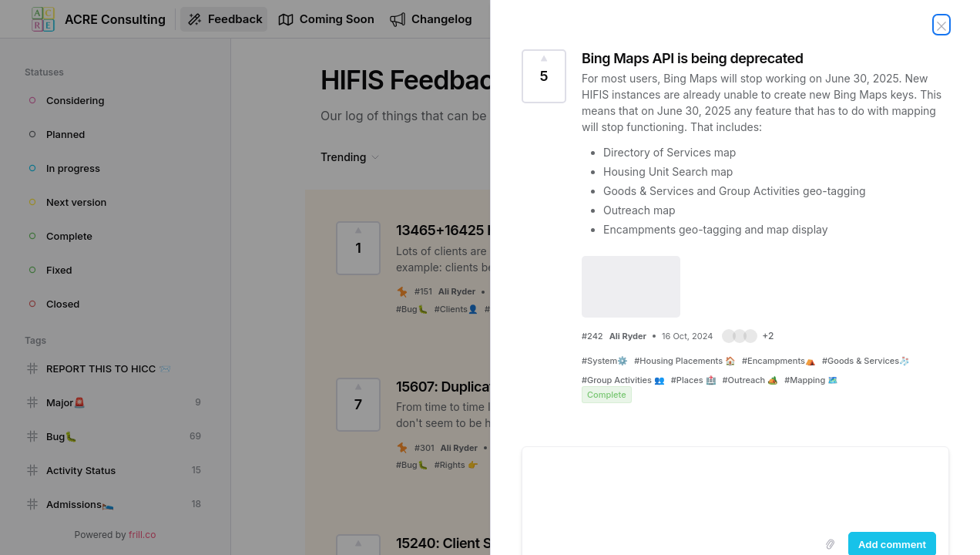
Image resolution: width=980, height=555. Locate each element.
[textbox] (735, 486)
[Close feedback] (941, 25)
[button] (748, 336)
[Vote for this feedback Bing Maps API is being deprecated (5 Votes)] (544, 76)
